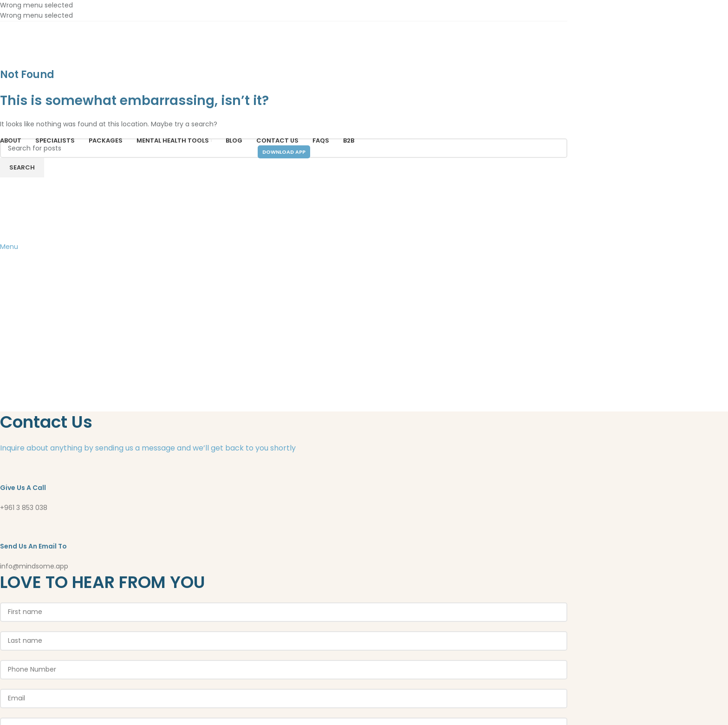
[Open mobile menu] (9, 247)
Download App (284, 152)
